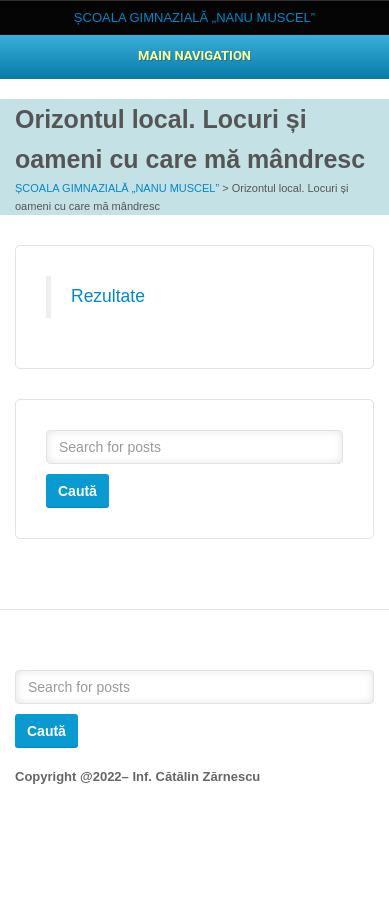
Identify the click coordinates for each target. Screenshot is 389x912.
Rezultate (108, 296)
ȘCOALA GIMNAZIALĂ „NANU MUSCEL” (117, 188)
